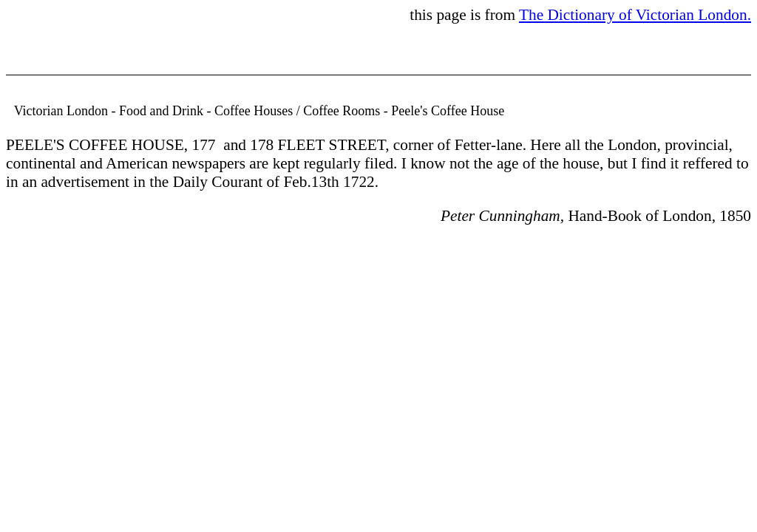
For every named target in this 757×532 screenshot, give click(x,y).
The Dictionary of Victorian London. (635, 15)
